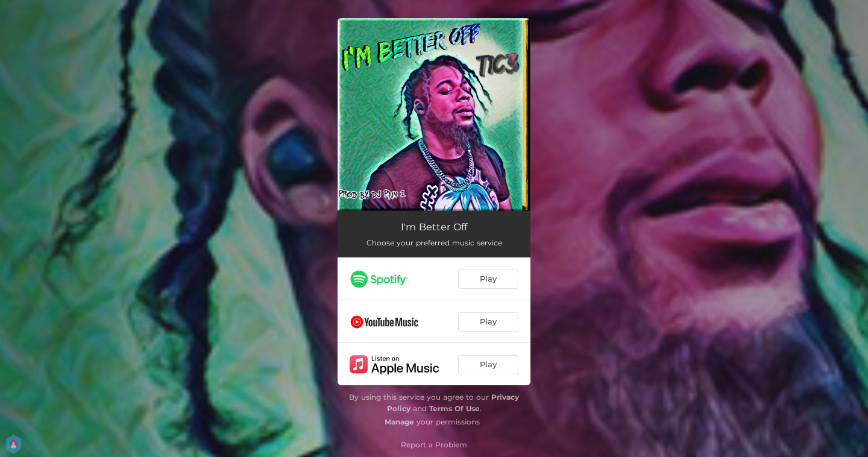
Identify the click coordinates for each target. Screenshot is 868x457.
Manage (399, 422)
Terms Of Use (454, 408)
